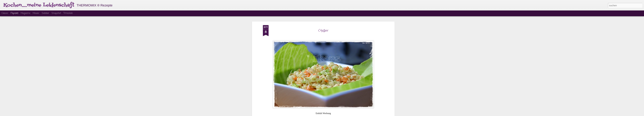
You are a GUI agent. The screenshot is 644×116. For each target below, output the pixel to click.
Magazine (25, 13)
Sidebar (45, 13)
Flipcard (14, 13)
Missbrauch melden (346, 114)
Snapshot (56, 13)
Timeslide (68, 13)
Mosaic (36, 13)
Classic (5, 13)
